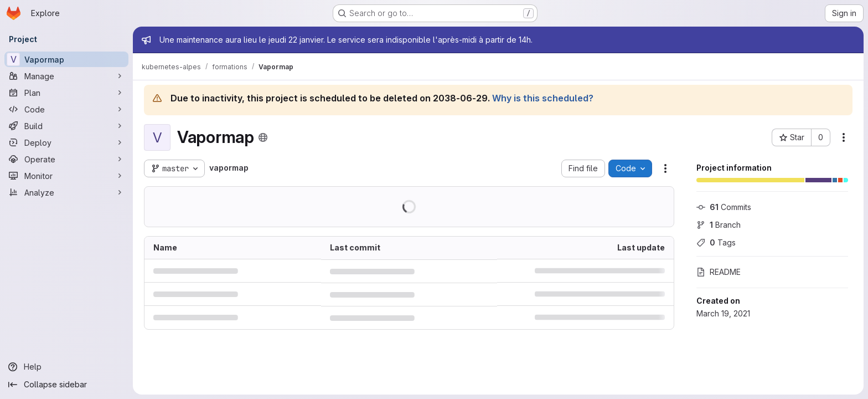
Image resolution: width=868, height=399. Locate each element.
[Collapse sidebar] (66, 385)
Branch (719, 225)
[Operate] (66, 159)
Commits (724, 207)
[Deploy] (66, 142)
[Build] (66, 126)
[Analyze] (66, 192)
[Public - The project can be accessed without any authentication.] (263, 137)
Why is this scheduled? (543, 98)
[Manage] (66, 76)
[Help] (66, 367)
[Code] (66, 109)
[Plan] (66, 93)
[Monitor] (66, 176)
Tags (716, 242)
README (719, 272)
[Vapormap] (66, 59)
